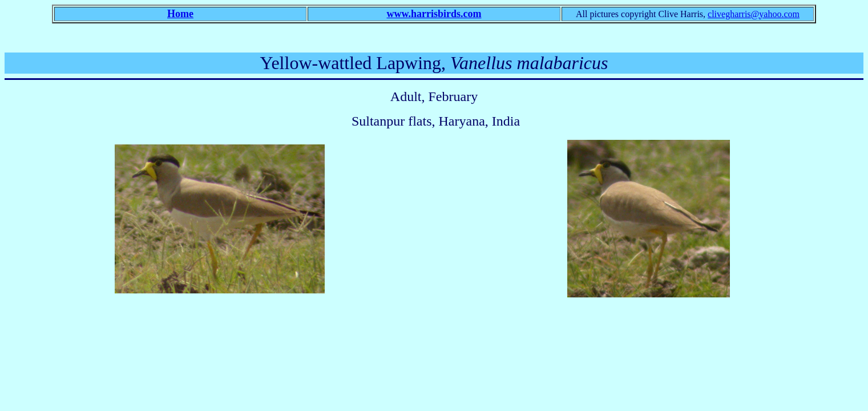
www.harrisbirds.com (434, 14)
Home (180, 14)
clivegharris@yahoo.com (754, 14)
